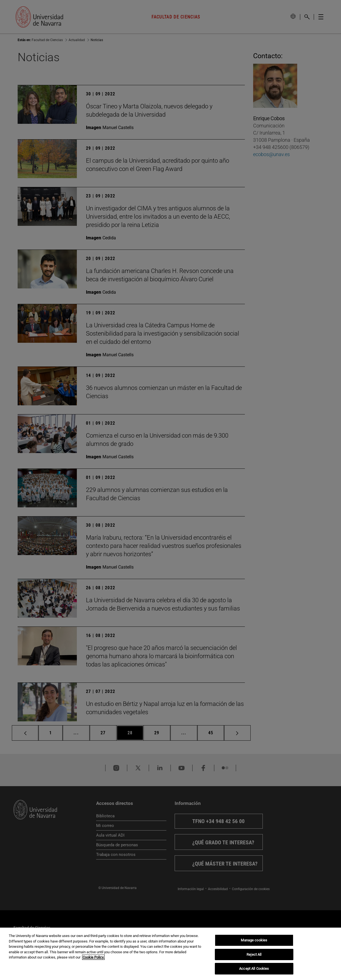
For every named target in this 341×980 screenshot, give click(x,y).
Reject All (254, 954)
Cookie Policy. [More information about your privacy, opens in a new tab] (93, 957)
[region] (170, 954)
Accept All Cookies (254, 969)
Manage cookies (254, 940)
